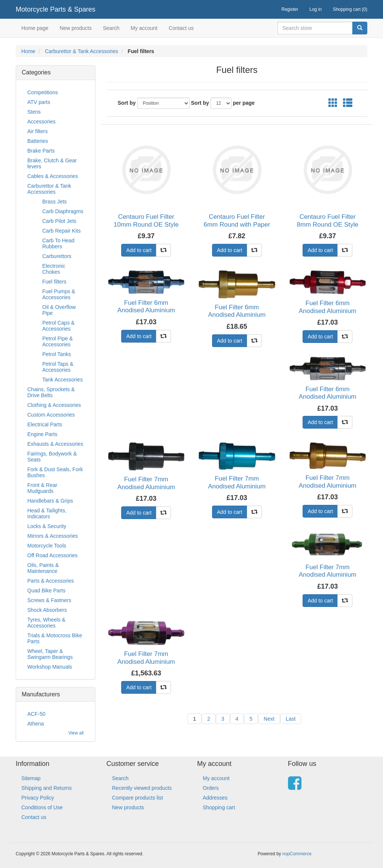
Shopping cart (219, 807)
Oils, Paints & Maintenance (43, 568)
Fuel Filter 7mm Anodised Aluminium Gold (328, 485)
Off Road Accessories (52, 555)
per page (244, 103)
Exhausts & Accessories (55, 444)
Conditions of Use (42, 807)
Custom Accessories (51, 415)
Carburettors (57, 256)
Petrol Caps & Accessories (58, 326)
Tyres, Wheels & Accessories (46, 623)
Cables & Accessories (53, 176)
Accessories (41, 122)
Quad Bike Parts (46, 591)
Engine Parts (42, 434)
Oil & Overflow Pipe (59, 310)
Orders (211, 788)
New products (76, 28)
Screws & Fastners (49, 600)
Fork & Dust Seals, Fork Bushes (55, 472)
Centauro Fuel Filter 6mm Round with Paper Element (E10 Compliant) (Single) (237, 228)
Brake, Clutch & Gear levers (52, 163)
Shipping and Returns (47, 788)
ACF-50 (36, 714)
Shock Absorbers (47, 610)
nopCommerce (297, 854)
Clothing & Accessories (54, 405)
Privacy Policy (38, 798)
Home (28, 51)
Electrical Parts (45, 424)
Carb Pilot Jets (59, 221)
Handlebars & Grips (50, 501)
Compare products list (138, 798)
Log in (315, 9)
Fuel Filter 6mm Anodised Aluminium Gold (237, 315)
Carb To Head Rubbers (58, 243)
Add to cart (139, 250)
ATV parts (39, 102)
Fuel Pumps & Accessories (59, 294)
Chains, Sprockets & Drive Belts (51, 392)
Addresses (215, 798)
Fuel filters (54, 282)
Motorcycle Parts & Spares (56, 9)
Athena (36, 724)
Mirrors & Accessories (53, 536)
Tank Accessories (62, 380)
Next (269, 719)
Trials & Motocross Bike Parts (55, 638)
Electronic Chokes (54, 269)
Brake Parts (41, 151)
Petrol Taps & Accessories (58, 367)
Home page (35, 28)
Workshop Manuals (50, 667)
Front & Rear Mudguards (42, 488)
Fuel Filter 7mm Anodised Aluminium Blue (237, 486)
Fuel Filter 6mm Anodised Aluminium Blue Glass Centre (146, 310)
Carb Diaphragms (63, 211)
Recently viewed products (142, 788)
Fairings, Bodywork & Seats (52, 457)
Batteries (38, 141)
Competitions (43, 92)
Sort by (127, 103)
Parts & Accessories (51, 581)
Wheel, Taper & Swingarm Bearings (50, 654)
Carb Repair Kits (62, 231)
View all (76, 733)
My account (144, 28)
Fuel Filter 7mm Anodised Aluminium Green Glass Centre (328, 575)
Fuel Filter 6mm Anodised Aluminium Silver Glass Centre (328, 397)
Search (111, 28)
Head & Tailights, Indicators (47, 513)
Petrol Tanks (57, 354)
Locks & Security (47, 526)
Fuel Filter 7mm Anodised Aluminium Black (146, 487)
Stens (34, 112)
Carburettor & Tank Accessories (82, 51)
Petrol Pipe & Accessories (58, 341)
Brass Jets (54, 202)
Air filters (37, 131)
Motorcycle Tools (47, 546)
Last (291, 719)
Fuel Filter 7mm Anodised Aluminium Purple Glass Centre (146, 662)
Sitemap (31, 778)
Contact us (181, 28)
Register (290, 9)
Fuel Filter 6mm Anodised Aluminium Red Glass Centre (328, 311)
